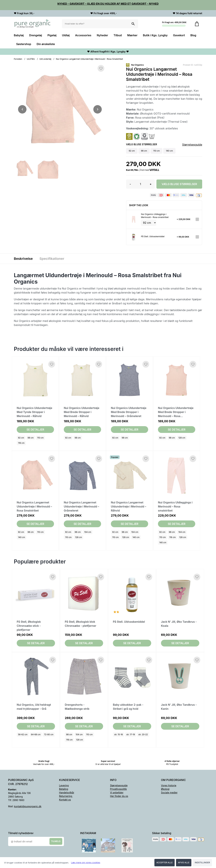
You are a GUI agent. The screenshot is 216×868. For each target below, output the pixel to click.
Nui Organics (137, 65)
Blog (193, 35)
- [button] (130, 184)
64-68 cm (36, 734)
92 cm (21, 438)
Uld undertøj (45, 59)
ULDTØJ (31, 59)
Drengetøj (36, 35)
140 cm (22, 537)
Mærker (132, 35)
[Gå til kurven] (197, 24)
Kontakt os (65, 800)
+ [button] (151, 184)
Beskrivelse (23, 259)
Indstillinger (202, 863)
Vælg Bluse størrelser (179, 184)
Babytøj (19, 35)
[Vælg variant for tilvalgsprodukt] (149, 223)
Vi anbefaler (117, 793)
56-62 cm (23, 734)
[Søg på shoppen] (133, 24)
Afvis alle (184, 863)
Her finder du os (119, 796)
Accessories (83, 35)
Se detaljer (35, 430)
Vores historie (169, 785)
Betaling (64, 789)
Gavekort (179, 35)
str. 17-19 (131, 734)
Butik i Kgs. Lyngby (155, 35)
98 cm (31, 438)
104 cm (88, 532)
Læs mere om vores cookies (86, 862)
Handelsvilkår (67, 793)
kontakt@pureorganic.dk (28, 806)
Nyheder (102, 35)
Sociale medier (169, 793)
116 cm (21, 443)
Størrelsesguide (192, 145)
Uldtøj (66, 35)
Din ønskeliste (46, 44)
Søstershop (24, 44)
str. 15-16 (119, 734)
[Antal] (140, 184)
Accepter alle (165, 863)
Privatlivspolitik (118, 789)
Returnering (66, 796)
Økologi (165, 789)
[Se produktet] (134, 219)
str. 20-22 (143, 734)
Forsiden (18, 59)
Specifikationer (52, 259)
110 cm (40, 438)
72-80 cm (49, 734)
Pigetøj (52, 35)
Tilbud (118, 35)
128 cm (182, 438)
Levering (64, 785)
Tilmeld (56, 841)
